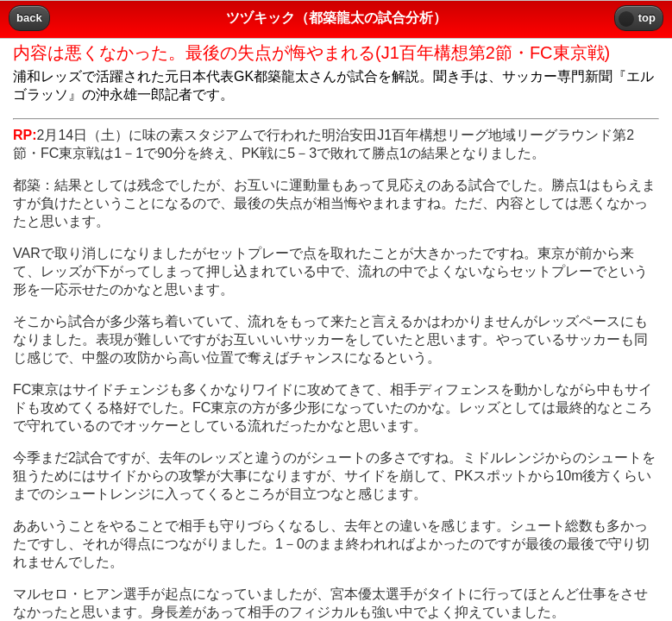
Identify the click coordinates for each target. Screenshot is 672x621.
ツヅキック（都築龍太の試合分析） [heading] (336, 18)
